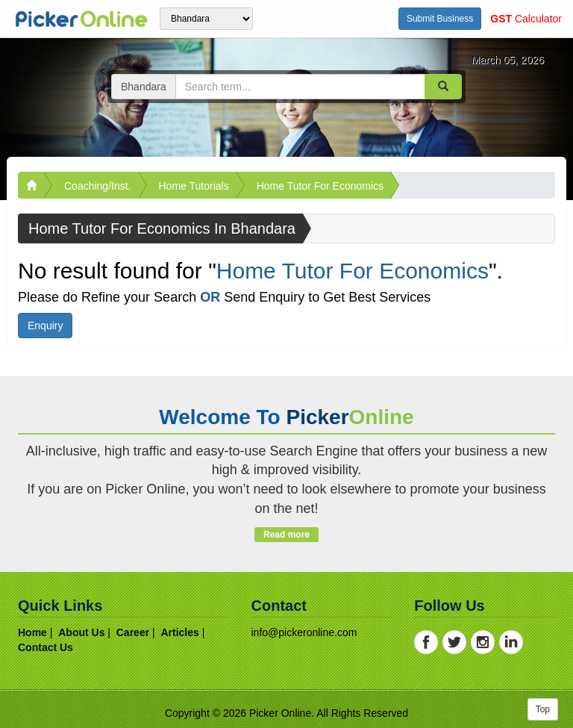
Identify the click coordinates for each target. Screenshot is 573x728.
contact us (46, 647)
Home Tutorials (194, 186)
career (133, 632)
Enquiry (45, 326)
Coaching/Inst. (98, 186)
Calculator (526, 19)
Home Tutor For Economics (320, 186)
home (32, 632)
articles (179, 632)
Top (543, 709)
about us (81, 632)
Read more (286, 535)
